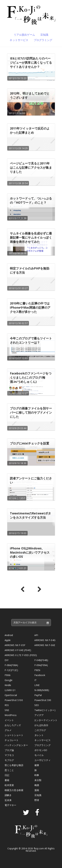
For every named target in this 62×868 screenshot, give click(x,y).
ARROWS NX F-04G (45, 640)
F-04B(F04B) (41, 660)
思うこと (9, 770)
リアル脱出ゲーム (24, 35)
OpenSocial (11, 695)
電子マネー (10, 805)
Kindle (8, 685)
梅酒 (37, 785)
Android (9, 635)
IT (35, 680)
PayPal (38, 695)
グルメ (8, 730)
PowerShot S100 (14, 700)
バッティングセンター (16, 745)
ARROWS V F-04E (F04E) (18, 650)
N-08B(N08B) (42, 690)
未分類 (38, 780)
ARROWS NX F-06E (45, 645)
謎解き (8, 795)
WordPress (11, 715)
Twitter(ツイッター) (45, 710)
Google (9, 680)
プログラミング (43, 40)
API (36, 635)
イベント (9, 720)
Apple (8, 640)
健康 (37, 765)
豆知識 (44, 35)
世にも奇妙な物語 (14, 765)
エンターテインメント (46, 720)
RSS (7, 705)
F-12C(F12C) (11, 670)
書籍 (7, 780)
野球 (37, 800)
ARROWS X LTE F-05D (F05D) (21, 655)
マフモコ (9, 755)
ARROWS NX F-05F (15, 645)
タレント (39, 735)
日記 (7, 775)
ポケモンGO (41, 750)
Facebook (40, 675)
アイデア (39, 715)
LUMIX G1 (10, 690)
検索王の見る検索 (14, 790)
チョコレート (12, 740)
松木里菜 (9, 785)
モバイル (39, 755)
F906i (8, 675)
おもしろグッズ (13, 725)
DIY (7, 660)
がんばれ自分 (41, 725)
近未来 (8, 800)
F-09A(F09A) (41, 665)
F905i (37, 670)
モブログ (9, 760)
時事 (37, 775)
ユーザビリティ (43, 760)
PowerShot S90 (43, 700)
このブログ (40, 730)
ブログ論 (9, 750)
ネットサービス (19, 40)
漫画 (37, 790)
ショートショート (14, 735)
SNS (7, 710)
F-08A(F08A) (11, 665)
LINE (37, 685)
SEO (37, 705)
